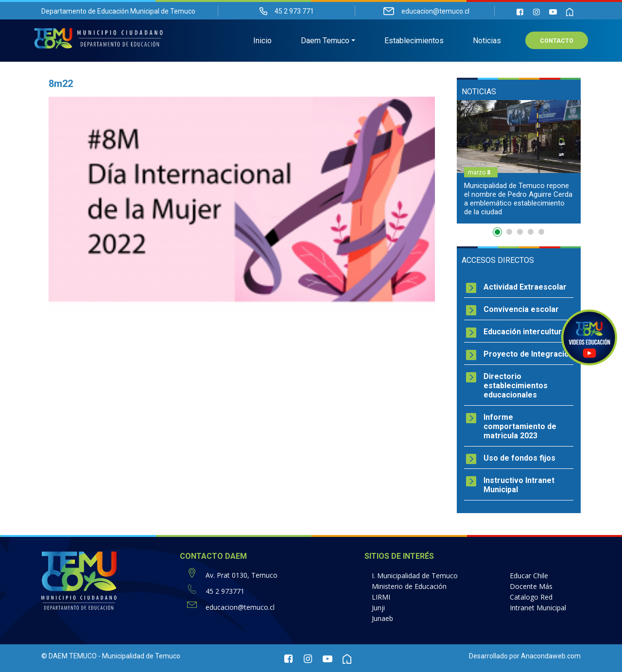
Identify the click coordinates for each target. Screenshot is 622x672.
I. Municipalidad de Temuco (415, 576)
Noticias (487, 42)
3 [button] (520, 232)
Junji (378, 608)
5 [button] (541, 232)
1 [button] (499, 234)
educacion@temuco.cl (240, 607)
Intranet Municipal (538, 608)
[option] (519, 162)
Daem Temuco (325, 42)
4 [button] (531, 232)
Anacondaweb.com (551, 656)
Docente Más (531, 586)
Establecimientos (414, 42)
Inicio (262, 42)
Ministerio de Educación (409, 586)
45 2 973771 (225, 591)
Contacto (557, 42)
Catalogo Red (531, 597)
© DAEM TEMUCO (69, 656)
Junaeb (382, 618)
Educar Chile (529, 576)
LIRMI (381, 597)
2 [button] (509, 232)
